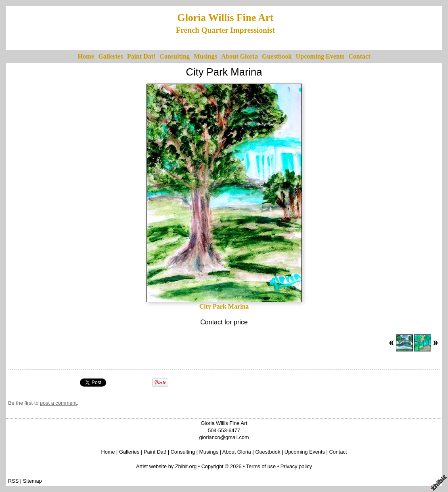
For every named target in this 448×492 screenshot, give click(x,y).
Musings (205, 56)
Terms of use (261, 466)
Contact (359, 56)
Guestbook (277, 56)
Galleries (110, 56)
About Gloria (240, 56)
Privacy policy (296, 466)
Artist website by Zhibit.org (166, 466)
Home (86, 56)
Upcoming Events (320, 56)
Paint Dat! (141, 56)
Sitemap (32, 481)
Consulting (175, 56)
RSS (13, 481)
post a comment (58, 403)
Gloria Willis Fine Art (225, 18)
